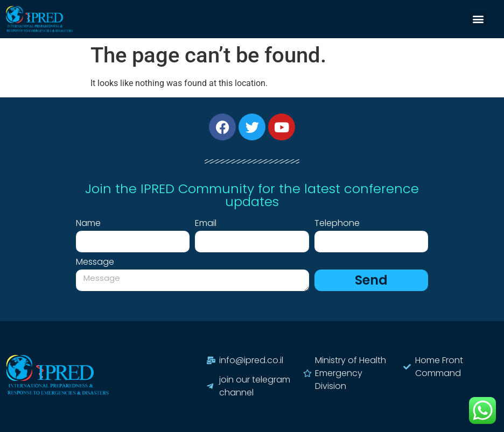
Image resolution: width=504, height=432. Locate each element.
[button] (478, 19)
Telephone (337, 224)
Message (95, 263)
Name (88, 224)
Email (206, 224)
